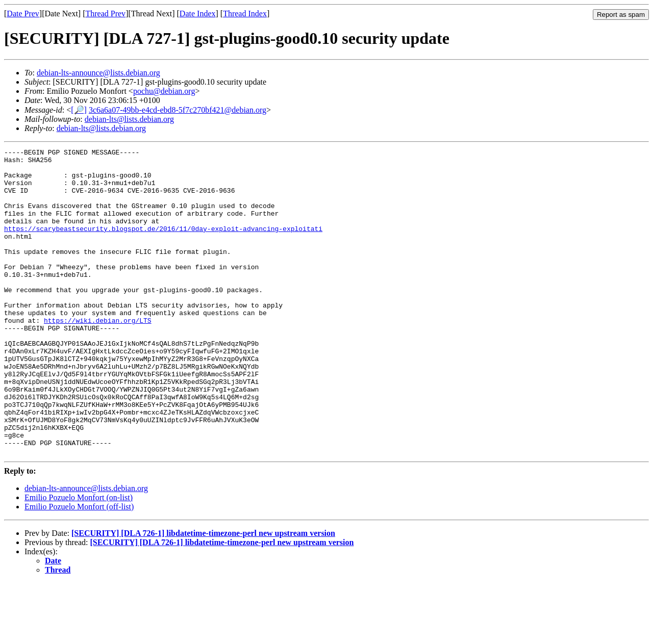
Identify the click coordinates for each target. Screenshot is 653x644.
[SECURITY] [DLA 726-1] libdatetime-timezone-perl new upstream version (203, 594)
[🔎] (79, 110)
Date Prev (23, 14)
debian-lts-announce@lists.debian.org (98, 73)
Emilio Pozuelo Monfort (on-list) (79, 559)
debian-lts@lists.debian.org (129, 119)
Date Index (198, 14)
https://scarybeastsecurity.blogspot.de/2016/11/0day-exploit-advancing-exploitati (163, 245)
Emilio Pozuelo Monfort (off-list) (79, 568)
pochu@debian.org (164, 91)
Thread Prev (105, 14)
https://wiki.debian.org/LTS (98, 355)
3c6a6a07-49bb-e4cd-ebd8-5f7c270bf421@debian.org (178, 110)
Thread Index (245, 14)
